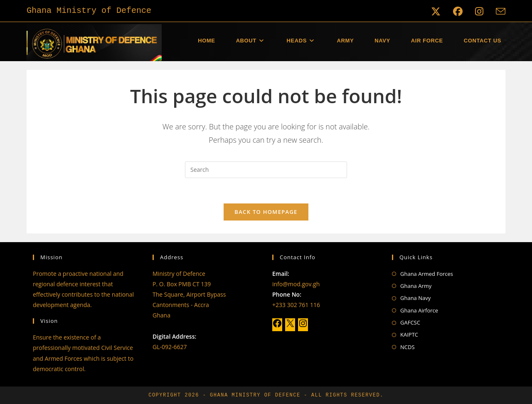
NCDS (408, 347)
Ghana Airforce (419, 310)
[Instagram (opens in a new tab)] (479, 11)
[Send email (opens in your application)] (498, 11)
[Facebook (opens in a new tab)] (458, 11)
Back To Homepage (266, 212)
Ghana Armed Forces (427, 274)
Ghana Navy (415, 298)
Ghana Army (416, 286)
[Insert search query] (266, 170)
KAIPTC (409, 335)
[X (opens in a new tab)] (436, 11)
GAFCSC (410, 322)
